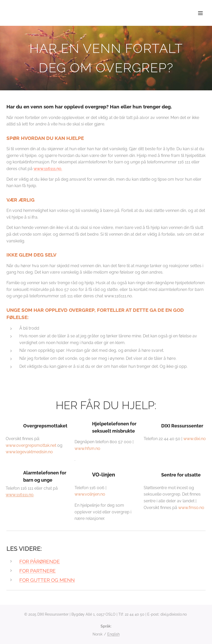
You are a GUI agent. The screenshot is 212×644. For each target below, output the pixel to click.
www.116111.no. (48, 169)
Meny (200, 13)
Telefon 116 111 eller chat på (37, 480)
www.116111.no (20, 495)
